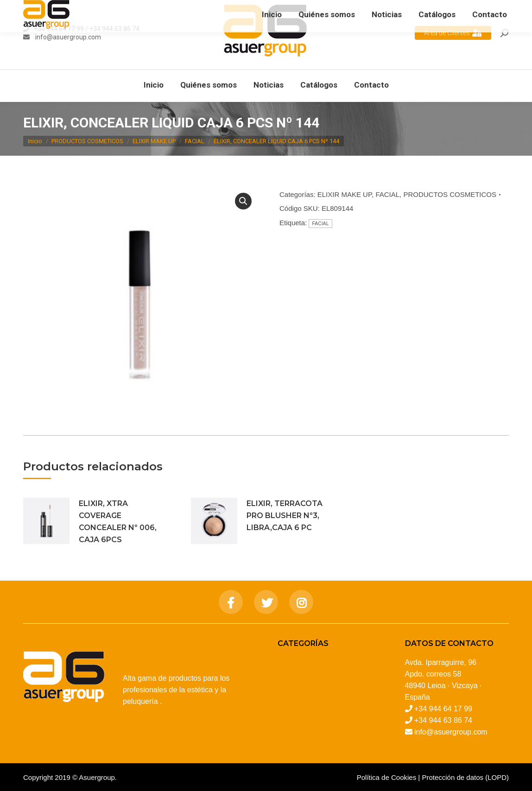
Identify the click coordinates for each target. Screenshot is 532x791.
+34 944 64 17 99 (59, 29)
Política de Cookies (386, 777)
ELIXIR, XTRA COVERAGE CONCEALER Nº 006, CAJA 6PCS (118, 522)
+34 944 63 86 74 (114, 29)
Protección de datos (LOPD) (465, 777)
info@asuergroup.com (67, 37)
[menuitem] (154, 85)
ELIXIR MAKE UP (345, 194)
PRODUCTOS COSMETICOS (450, 194)
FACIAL (387, 194)
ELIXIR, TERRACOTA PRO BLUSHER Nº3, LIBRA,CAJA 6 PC (285, 516)
